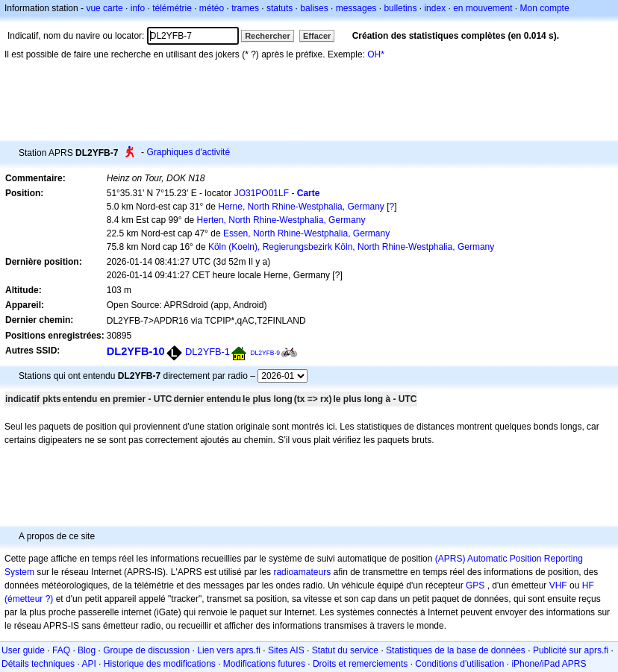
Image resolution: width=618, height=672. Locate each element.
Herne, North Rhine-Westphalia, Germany (301, 207)
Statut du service (345, 650)
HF (588, 585)
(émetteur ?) (29, 599)
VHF (558, 585)
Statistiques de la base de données (456, 650)
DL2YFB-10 (136, 351)
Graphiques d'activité (188, 152)
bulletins (400, 8)
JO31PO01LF (262, 193)
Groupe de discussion (146, 650)
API (88, 664)
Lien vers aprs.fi (229, 650)
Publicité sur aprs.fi (571, 650)
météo (212, 8)
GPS (475, 585)
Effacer (317, 36)
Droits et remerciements (360, 664)
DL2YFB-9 (265, 353)
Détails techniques (38, 664)
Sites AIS (286, 650)
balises (314, 8)
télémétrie (172, 8)
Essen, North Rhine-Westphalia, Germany (306, 233)
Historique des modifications (160, 664)
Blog (87, 650)
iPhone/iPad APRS (549, 664)
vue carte (104, 8)
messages (356, 8)
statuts (280, 8)
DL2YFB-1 (207, 352)
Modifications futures (264, 664)
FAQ (61, 650)
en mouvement (483, 8)
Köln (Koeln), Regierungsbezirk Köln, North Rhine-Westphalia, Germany (351, 247)
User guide (23, 650)
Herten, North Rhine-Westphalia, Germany (281, 220)
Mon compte (545, 8)
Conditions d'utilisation (459, 664)
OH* (376, 54)
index (435, 8)
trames (245, 8)
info (138, 8)
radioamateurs (302, 572)
